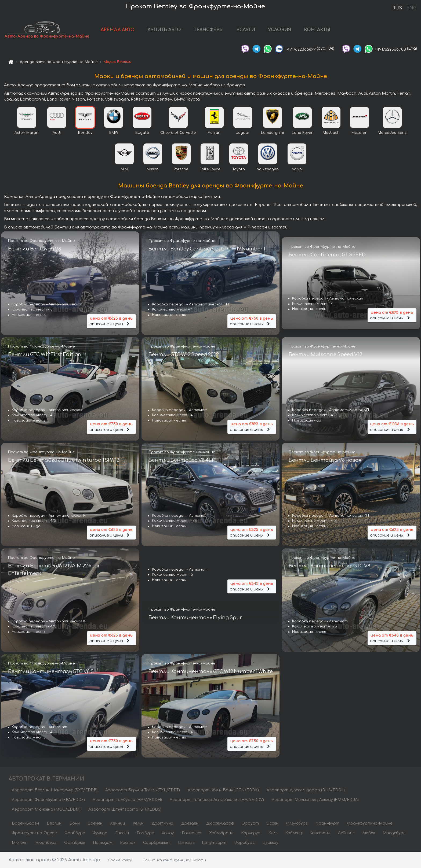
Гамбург (145, 834)
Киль (273, 834)
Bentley (85, 133)
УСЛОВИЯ (280, 30)
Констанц (320, 834)
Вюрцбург (244, 843)
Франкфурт (327, 824)
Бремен (95, 824)
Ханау (168, 834)
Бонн (75, 824)
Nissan (153, 170)
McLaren (360, 133)
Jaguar (243, 133)
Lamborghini (272, 133)
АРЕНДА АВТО (118, 30)
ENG (411, 8)
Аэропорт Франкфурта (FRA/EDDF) (48, 800)
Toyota (239, 170)
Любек (369, 834)
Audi (57, 133)
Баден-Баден (25, 824)
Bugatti (142, 133)
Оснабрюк (75, 843)
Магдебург (394, 834)
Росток (128, 843)
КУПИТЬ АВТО (164, 30)
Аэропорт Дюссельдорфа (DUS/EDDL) (306, 791)
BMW (114, 133)
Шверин (186, 843)
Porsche (181, 170)
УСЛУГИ (246, 30)
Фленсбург (297, 824)
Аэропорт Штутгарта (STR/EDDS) (125, 810)
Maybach (331, 133)
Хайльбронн (221, 834)
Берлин (54, 824)
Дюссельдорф (220, 824)
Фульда (100, 834)
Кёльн (138, 824)
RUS (397, 8)
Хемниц (118, 824)
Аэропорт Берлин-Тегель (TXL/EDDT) (143, 791)
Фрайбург (75, 834)
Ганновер (192, 834)
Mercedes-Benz (392, 133)
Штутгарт (214, 843)
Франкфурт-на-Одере (34, 834)
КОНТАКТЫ (317, 30)
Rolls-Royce (210, 170)
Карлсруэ (251, 834)
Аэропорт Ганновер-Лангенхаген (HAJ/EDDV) (217, 800)
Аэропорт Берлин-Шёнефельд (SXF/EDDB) (55, 791)
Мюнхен (20, 843)
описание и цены (111, 321)
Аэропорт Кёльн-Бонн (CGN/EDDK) (223, 791)
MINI (124, 170)
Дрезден (190, 824)
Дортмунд (162, 824)
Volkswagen (268, 170)
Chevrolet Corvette (178, 133)
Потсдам (103, 843)
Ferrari (214, 133)
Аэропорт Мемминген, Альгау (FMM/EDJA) (315, 800)
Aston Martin (26, 133)
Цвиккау (270, 843)
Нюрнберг (46, 843)
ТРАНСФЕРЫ (209, 30)
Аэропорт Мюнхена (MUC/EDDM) (46, 810)
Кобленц (293, 834)
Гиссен (122, 834)
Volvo (297, 170)
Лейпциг (346, 834)
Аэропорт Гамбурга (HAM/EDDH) (127, 800)
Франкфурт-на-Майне (370, 824)
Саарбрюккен (157, 843)
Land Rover (302, 133)
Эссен (273, 824)
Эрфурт (250, 824)
